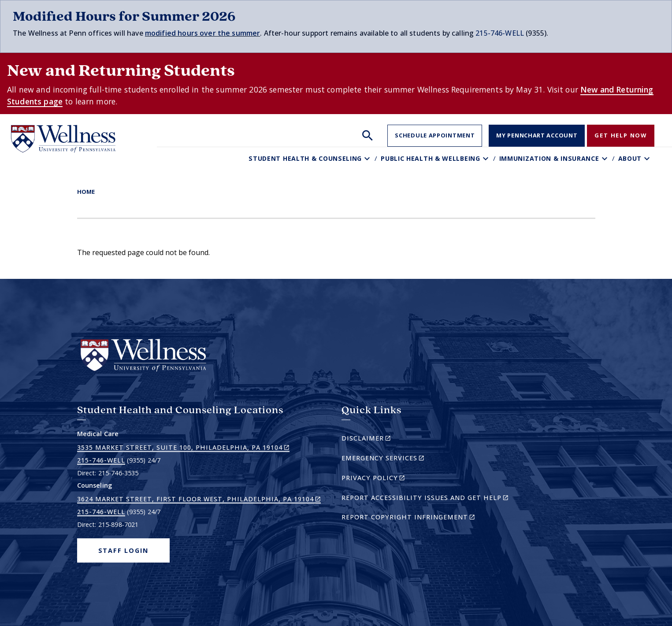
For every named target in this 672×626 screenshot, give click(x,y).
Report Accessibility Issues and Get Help (429, 499)
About (630, 158)
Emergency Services (398, 459)
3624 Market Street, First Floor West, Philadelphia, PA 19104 (199, 499)
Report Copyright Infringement (423, 518)
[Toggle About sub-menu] (648, 158)
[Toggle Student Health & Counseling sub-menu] (368, 158)
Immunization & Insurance (549, 158)
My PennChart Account (537, 135)
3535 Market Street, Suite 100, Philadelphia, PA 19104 (183, 448)
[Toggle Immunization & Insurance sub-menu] (606, 158)
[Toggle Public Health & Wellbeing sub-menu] (487, 158)
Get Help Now (621, 135)
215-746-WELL (500, 33)
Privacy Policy (388, 479)
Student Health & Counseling (305, 158)
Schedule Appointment (435, 135)
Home (86, 192)
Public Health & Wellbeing (431, 158)
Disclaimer (381, 439)
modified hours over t (183, 33)
